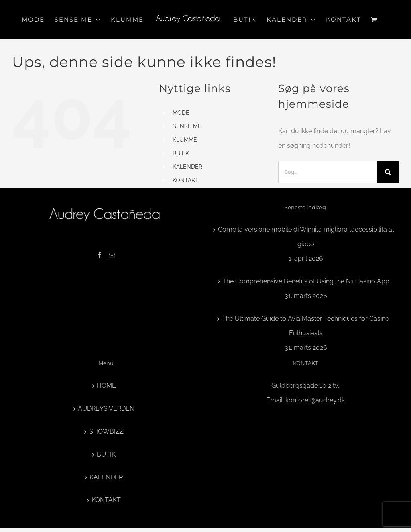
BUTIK (181, 153)
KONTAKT (186, 180)
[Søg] (388, 172)
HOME (106, 386)
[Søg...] (328, 172)
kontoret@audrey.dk (315, 400)
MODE (181, 113)
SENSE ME (187, 126)
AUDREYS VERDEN (106, 409)
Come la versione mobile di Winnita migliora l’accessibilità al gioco (306, 237)
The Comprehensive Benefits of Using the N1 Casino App (306, 281)
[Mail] (112, 255)
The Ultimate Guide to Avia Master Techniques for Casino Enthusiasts (306, 326)
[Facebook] (100, 255)
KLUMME (185, 140)
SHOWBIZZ (106, 431)
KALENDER (187, 167)
